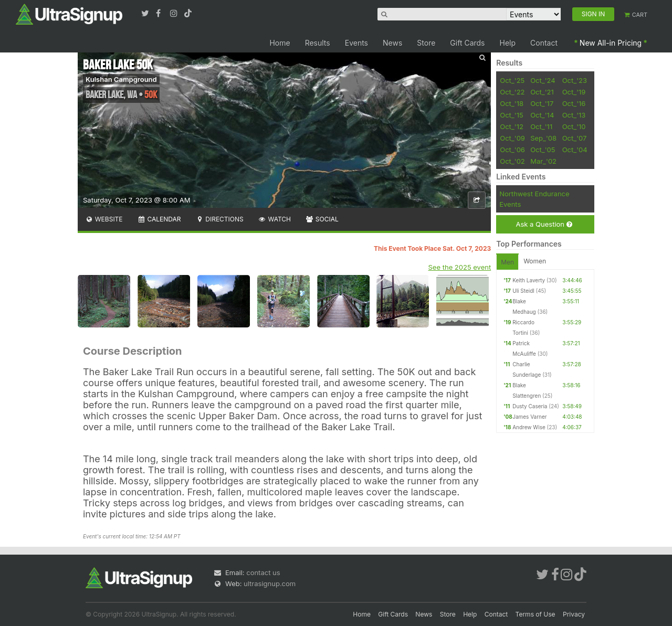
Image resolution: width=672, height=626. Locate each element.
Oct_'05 (543, 150)
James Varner (529, 417)
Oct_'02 (512, 161)
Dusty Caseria (530, 406)
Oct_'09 (512, 138)
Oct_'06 (512, 150)
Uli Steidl (523, 291)
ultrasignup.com (270, 583)
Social (322, 219)
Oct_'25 (512, 80)
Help (508, 43)
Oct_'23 (575, 80)
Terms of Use (535, 614)
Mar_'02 (543, 161)
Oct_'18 (512, 103)
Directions (219, 219)
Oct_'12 (512, 126)
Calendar (159, 219)
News (392, 43)
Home (280, 43)
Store (426, 43)
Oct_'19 (574, 92)
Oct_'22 (512, 92)
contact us (263, 572)
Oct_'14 (542, 115)
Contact (544, 43)
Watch (275, 219)
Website (104, 219)
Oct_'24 (543, 80)
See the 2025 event (460, 267)
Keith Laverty (529, 280)
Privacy (574, 614)
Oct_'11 (541, 126)
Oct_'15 (511, 115)
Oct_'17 (542, 103)
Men (507, 262)
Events (356, 43)
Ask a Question (544, 224)
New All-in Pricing (611, 43)
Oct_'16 (574, 103)
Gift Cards (467, 43)
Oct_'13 (574, 115)
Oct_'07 (575, 138)
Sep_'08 (543, 138)
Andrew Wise (529, 427)
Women (535, 261)
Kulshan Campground (121, 79)
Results (318, 43)
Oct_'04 (575, 150)
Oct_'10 (574, 126)
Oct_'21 (542, 92)
